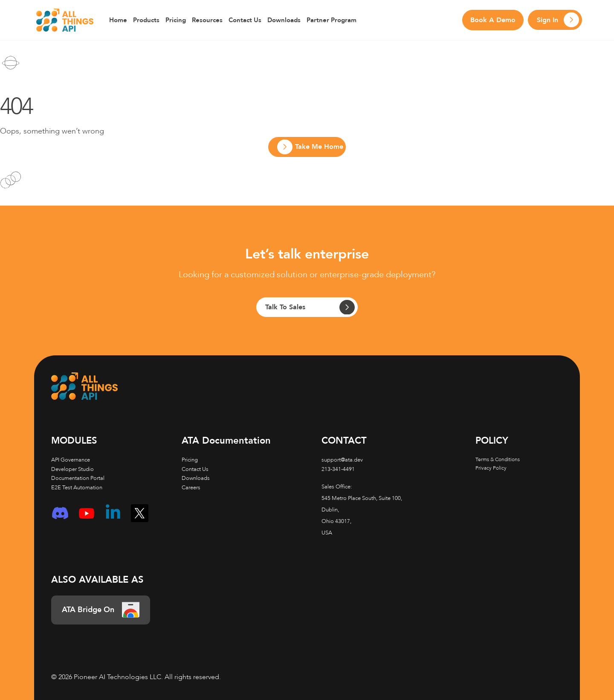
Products (146, 20)
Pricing (176, 20)
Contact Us (245, 20)
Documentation (226, 441)
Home (118, 20)
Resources (207, 20)
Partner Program (332, 20)
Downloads (284, 20)
